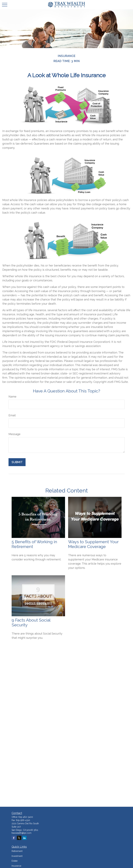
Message (14, 434)
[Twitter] (19, 838)
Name (12, 397)
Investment (17, 856)
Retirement (17, 851)
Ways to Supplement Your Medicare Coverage (93, 544)
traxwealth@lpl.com (22, 833)
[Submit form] (17, 462)
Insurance (16, 866)
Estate (15, 861)
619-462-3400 (26, 817)
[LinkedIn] (25, 838)
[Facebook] (14, 838)
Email (12, 415)
